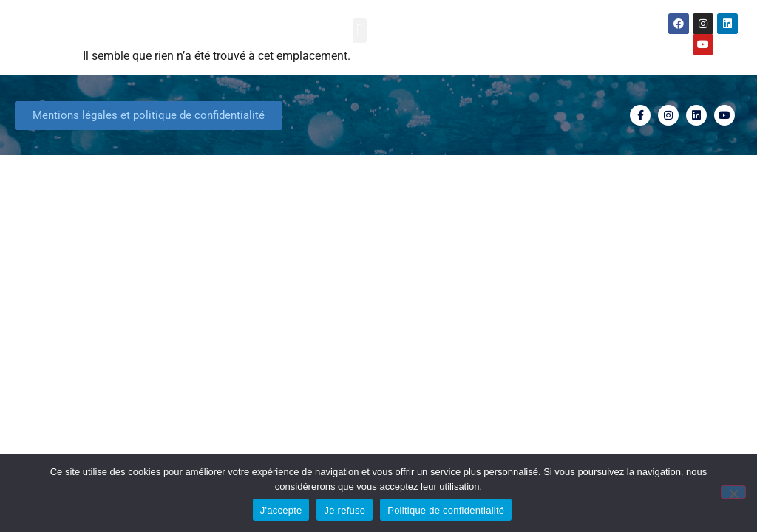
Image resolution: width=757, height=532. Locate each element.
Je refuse (344, 510)
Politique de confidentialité (446, 510)
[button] (360, 31)
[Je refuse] (733, 492)
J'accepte (281, 510)
